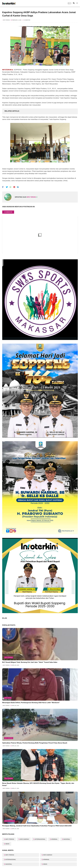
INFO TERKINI (10, 839)
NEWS (7, 844)
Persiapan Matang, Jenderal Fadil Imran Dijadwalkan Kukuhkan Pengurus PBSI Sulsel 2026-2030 (37, 826)
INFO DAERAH (24, 839)
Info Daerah (9, 778)
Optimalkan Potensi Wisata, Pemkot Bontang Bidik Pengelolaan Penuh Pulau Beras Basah (35, 743)
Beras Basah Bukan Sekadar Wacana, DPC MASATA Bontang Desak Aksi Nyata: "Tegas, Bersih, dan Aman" (38, 784)
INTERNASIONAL (40, 839)
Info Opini (8, 698)
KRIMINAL (54, 839)
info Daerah (9, 657)
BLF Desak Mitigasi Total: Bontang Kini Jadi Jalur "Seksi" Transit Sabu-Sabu (30, 662)
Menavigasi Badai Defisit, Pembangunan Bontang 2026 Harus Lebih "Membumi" (31, 703)
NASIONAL (67, 839)
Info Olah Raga (10, 821)
